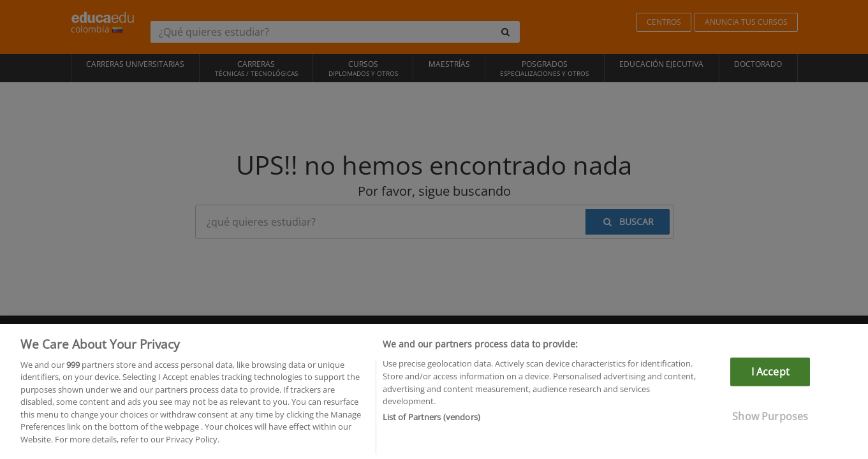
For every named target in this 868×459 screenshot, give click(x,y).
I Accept (770, 381)
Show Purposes (770, 426)
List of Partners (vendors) (431, 426)
